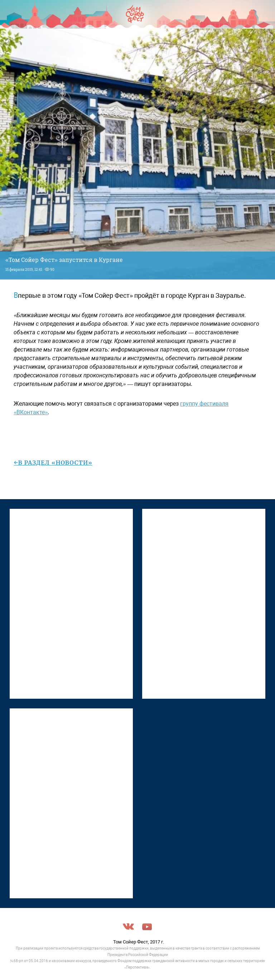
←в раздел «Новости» (53, 463)
